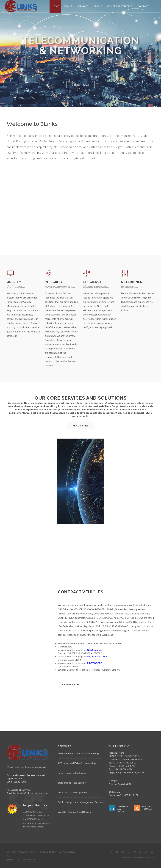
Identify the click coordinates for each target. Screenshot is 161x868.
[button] (4, 55)
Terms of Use (13, 860)
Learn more (71, 684)
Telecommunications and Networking (78, 754)
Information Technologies (72, 773)
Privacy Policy (29, 860)
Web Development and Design (74, 812)
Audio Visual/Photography (72, 793)
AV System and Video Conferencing (77, 763)
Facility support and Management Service (80, 802)
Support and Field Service (72, 783)
